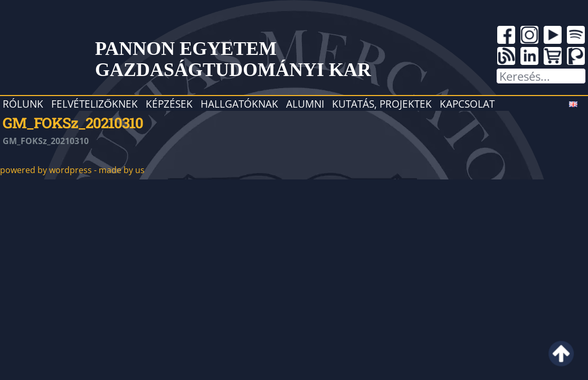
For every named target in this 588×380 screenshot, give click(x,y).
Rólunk (23, 104)
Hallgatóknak (239, 104)
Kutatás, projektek (382, 104)
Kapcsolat (467, 104)
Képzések (169, 104)
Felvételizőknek (94, 104)
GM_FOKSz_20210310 (73, 122)
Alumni (305, 104)
